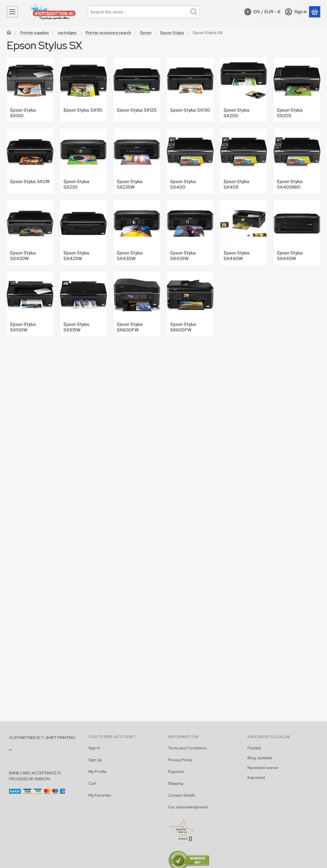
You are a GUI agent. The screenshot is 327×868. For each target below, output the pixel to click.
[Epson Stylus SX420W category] (30, 232)
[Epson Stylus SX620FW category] (190, 304)
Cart (92, 783)
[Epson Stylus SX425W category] (83, 232)
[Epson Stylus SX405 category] (244, 161)
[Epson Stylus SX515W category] (83, 304)
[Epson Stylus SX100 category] (30, 90)
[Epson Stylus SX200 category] (244, 90)
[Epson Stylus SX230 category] (83, 161)
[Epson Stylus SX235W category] (137, 161)
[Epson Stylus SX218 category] (30, 161)
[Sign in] (296, 12)
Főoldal (254, 748)
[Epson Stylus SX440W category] (244, 232)
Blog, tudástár (260, 758)
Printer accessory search (108, 33)
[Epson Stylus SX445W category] (297, 232)
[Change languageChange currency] (263, 12)
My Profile (97, 772)
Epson (146, 33)
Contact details (181, 795)
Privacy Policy (180, 760)
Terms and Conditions (187, 748)
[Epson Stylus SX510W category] (30, 304)
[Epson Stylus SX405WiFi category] (297, 161)
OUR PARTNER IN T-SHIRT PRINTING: (43, 738)
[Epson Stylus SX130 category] (190, 90)
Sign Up (95, 760)
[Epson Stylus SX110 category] (83, 90)
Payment (176, 772)
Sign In (94, 748)
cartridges (67, 33)
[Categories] (12, 12)
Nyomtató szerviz (263, 768)
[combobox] (144, 12)
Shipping (176, 783)
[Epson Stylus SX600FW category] (137, 304)
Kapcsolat (256, 777)
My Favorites (100, 795)
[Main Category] (9, 33)
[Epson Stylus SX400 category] (190, 161)
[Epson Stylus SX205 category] (297, 90)
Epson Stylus (172, 33)
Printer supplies (35, 33)
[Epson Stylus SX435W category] (190, 232)
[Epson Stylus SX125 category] (137, 90)
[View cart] (315, 12)
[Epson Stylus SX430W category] (137, 232)
